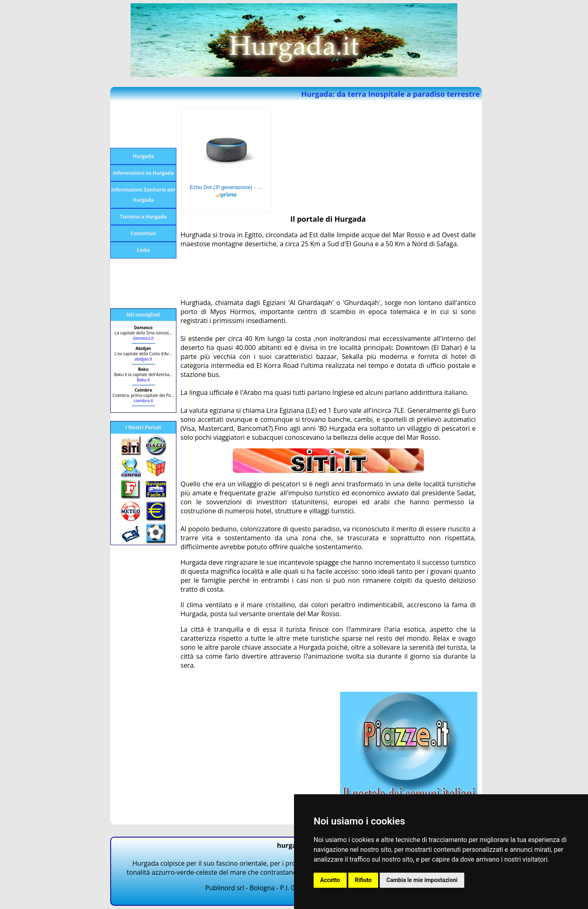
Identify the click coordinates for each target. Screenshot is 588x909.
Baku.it (143, 380)
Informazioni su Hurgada (143, 173)
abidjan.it (143, 359)
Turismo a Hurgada (143, 217)
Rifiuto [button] (363, 880)
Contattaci (144, 233)
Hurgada (143, 156)
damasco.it (144, 338)
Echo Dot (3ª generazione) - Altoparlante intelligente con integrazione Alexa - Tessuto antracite (227, 187)
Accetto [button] (330, 880)
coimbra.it (143, 401)
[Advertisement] (143, 125)
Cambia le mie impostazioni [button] (422, 880)
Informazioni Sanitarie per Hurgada (143, 195)
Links (143, 250)
